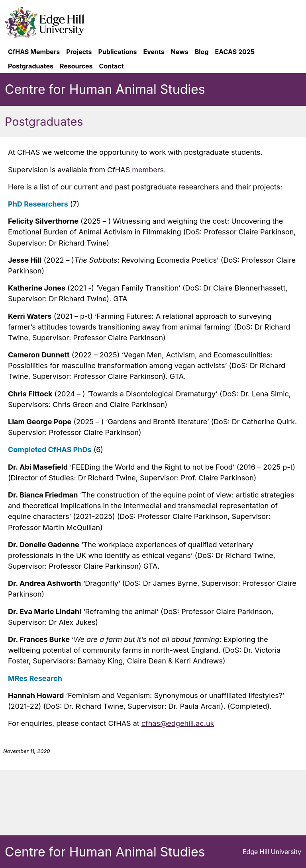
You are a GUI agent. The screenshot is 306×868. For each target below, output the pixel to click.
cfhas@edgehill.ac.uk (178, 723)
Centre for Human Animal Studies (105, 89)
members (148, 170)
